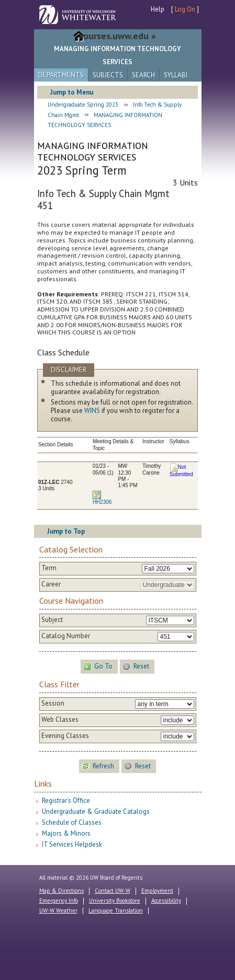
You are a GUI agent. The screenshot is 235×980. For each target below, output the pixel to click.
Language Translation (116, 910)
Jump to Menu (72, 92)
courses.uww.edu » (117, 36)
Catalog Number (66, 636)
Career (51, 584)
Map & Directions (61, 891)
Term (49, 568)
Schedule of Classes (72, 822)
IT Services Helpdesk (72, 844)
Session (53, 704)
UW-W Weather (58, 910)
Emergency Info (59, 901)
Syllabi (176, 75)
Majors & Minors (66, 833)
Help (158, 9)
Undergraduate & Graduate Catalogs (96, 811)
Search (143, 75)
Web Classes (60, 720)
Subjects (108, 75)
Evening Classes (65, 736)
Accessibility (166, 901)
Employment (157, 891)
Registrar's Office (66, 800)
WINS (92, 411)
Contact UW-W (113, 891)
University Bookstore (115, 901)
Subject (52, 620)
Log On (185, 9)
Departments (61, 75)
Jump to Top (66, 531)
